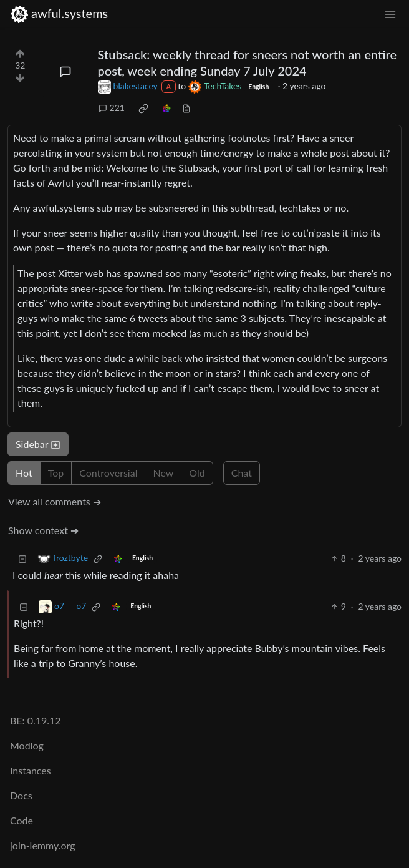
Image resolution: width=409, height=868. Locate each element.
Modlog (27, 745)
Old (197, 473)
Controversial (108, 473)
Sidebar (38, 444)
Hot (24, 473)
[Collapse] (22, 558)
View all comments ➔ (55, 501)
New (163, 473)
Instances (31, 770)
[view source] (186, 108)
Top (56, 473)
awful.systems (59, 13)
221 (112, 108)
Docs (21, 795)
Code (22, 820)
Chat (242, 473)
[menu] (390, 13)
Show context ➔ (43, 530)
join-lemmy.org (42, 845)
